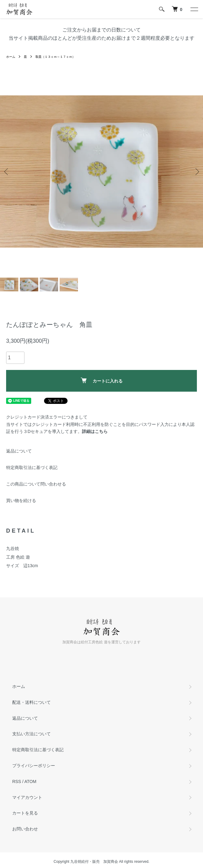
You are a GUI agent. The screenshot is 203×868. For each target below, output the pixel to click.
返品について (19, 451)
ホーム (11, 57)
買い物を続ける (21, 500)
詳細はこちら (95, 431)
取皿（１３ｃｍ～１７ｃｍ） (55, 57)
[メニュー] (194, 9)
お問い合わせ (25, 829)
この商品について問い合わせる (36, 484)
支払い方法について (31, 734)
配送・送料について (31, 702)
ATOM (30, 781)
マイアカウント (27, 797)
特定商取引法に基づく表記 (32, 467)
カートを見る (25, 813)
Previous (7, 171)
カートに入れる (102, 380)
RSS (17, 781)
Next (196, 171)
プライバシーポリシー (34, 766)
